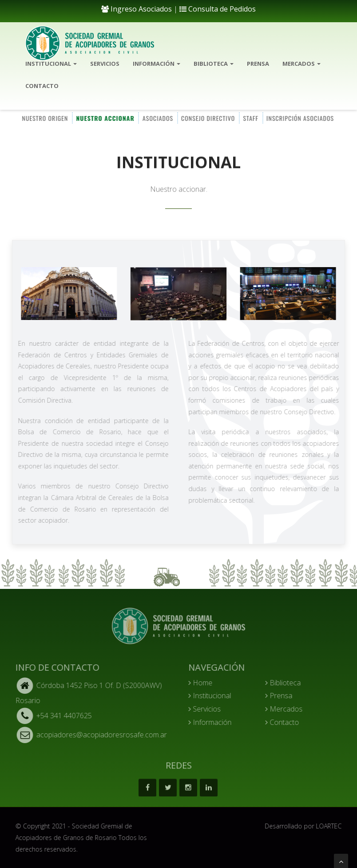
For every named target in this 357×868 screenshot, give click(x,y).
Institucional (51, 64)
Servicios (105, 64)
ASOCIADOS (157, 118)
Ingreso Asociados (137, 9)
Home (203, 683)
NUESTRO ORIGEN (44, 118)
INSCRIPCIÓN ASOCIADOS (299, 118)
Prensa (258, 64)
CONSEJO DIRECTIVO (208, 118)
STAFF (250, 118)
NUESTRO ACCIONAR (105, 118)
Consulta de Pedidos (218, 9)
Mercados (301, 64)
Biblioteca (214, 64)
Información (157, 64)
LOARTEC (332, 826)
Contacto (42, 86)
